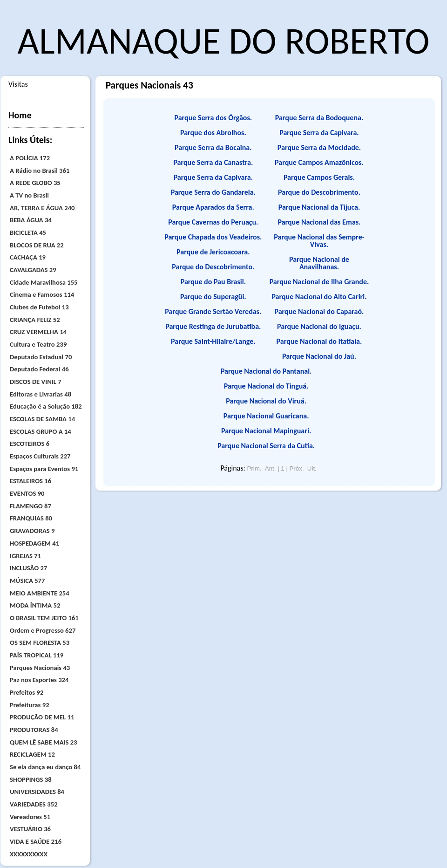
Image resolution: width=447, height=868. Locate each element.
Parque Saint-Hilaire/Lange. (213, 341)
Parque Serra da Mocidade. (319, 147)
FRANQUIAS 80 (31, 518)
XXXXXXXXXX (29, 854)
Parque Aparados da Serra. (213, 207)
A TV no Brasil (29, 195)
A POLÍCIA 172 (30, 158)
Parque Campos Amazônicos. (319, 162)
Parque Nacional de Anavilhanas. (319, 263)
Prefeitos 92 (27, 692)
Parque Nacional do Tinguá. (266, 386)
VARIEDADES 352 (34, 804)
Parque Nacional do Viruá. (266, 401)
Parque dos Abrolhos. (213, 133)
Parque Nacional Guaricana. (266, 416)
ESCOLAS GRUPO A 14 (41, 431)
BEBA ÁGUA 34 (31, 220)
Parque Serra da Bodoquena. (319, 118)
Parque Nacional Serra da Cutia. (266, 446)
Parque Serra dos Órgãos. (213, 118)
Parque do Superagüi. (213, 297)
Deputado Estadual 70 (41, 357)
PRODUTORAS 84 (34, 730)
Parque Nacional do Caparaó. (319, 311)
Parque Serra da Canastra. (213, 162)
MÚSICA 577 (27, 581)
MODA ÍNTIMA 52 (35, 605)
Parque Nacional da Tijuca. (319, 207)
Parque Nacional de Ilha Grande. (319, 282)
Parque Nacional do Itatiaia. (319, 341)
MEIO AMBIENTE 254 (40, 593)
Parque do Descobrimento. (213, 267)
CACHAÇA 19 (28, 257)
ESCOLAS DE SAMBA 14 (42, 419)
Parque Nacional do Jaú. (319, 356)
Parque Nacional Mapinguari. (266, 431)
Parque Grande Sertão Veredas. (213, 311)
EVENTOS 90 (27, 493)
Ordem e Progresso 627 (43, 630)
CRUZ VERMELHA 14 (38, 332)
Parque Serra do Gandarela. (213, 192)
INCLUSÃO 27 (28, 568)
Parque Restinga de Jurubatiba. (213, 326)
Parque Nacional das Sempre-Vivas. (319, 241)
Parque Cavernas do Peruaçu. (213, 222)
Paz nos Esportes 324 (39, 680)
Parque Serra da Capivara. (213, 177)
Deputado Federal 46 (39, 369)
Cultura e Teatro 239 (38, 344)
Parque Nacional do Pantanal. (266, 371)
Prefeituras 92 (30, 705)
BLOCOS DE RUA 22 (37, 245)
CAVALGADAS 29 (33, 270)
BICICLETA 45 (28, 232)
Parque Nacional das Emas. (319, 222)
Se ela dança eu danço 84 (45, 767)
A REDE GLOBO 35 (35, 183)
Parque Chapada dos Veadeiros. (213, 237)
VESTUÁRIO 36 (30, 829)
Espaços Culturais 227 (40, 456)
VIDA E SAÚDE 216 (36, 841)
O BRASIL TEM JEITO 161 (44, 618)
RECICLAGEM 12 (32, 754)
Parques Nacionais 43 (40, 668)
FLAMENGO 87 (30, 506)
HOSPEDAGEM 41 (34, 543)
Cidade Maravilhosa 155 (44, 282)
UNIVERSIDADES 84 (37, 792)
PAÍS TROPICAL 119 (37, 655)
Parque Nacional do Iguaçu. (319, 326)
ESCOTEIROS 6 (30, 444)
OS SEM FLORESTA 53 (40, 642)
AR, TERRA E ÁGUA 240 (42, 208)
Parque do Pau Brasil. (213, 282)
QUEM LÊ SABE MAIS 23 (44, 742)
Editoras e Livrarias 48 (41, 394)
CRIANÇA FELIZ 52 (35, 320)
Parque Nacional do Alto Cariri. (319, 297)
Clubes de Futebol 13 (39, 307)
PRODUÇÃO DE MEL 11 (42, 717)
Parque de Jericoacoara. (213, 252)
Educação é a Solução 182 (46, 406)
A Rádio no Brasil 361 (40, 171)
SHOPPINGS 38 (31, 779)
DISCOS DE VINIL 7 (36, 382)
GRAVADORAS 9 (32, 531)
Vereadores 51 (30, 817)
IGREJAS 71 (25, 556)
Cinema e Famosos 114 (42, 294)
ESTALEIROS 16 (30, 481)
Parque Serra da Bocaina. (213, 147)
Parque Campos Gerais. (319, 177)
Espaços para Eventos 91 (44, 469)
